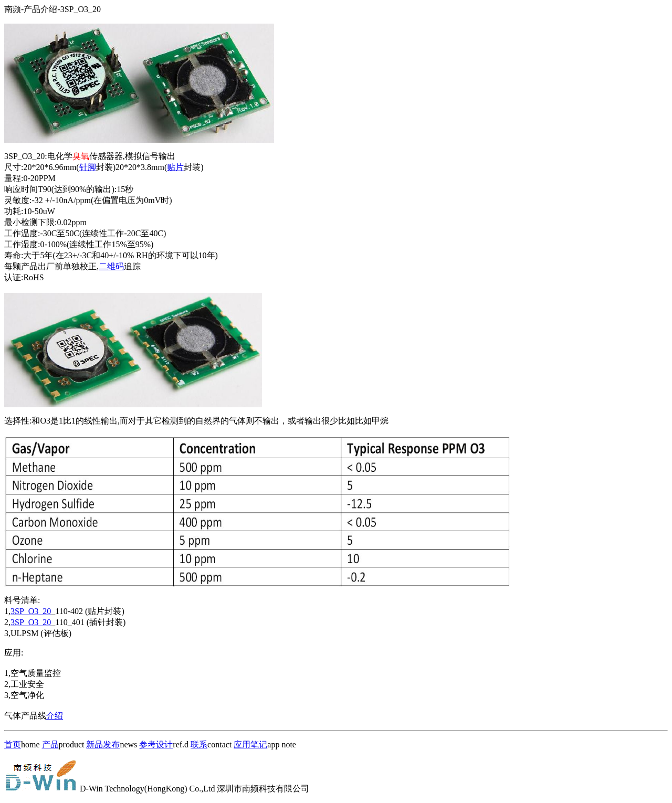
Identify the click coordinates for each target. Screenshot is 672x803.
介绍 (55, 716)
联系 (199, 744)
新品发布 (103, 744)
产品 (50, 744)
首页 (13, 744)
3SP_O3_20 (31, 611)
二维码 (111, 266)
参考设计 (156, 744)
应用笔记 (250, 744)
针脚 (88, 167)
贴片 (175, 167)
